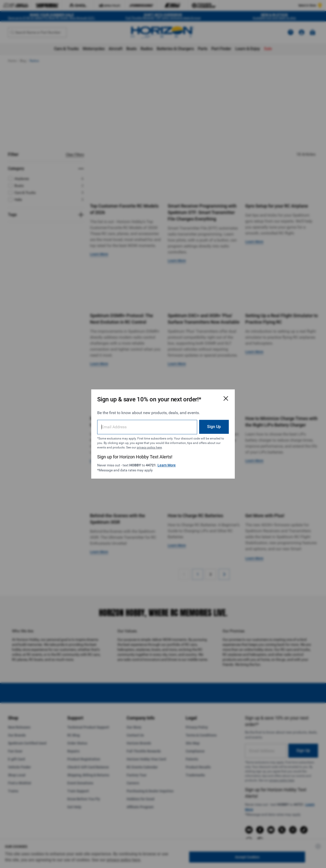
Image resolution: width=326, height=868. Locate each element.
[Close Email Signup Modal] (226, 398)
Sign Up (214, 427)
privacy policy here (149, 447)
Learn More (167, 465)
